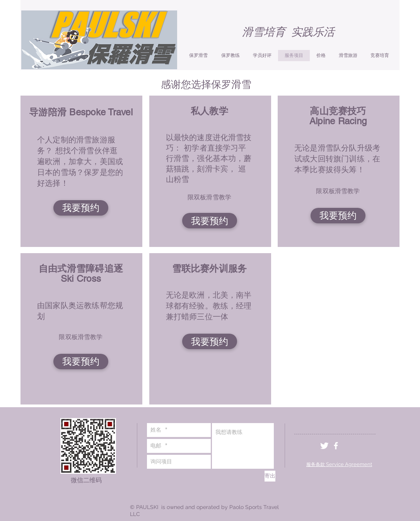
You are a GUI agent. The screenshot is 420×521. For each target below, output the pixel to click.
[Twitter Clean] (324, 446)
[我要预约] (81, 208)
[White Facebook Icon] (336, 446)
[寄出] (270, 476)
